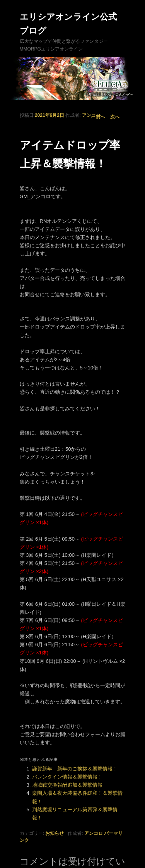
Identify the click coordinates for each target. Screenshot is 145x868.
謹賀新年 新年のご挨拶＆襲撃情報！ (75, 769)
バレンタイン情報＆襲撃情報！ (67, 777)
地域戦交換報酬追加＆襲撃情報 (67, 785)
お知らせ (55, 833)
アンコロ (91, 115)
